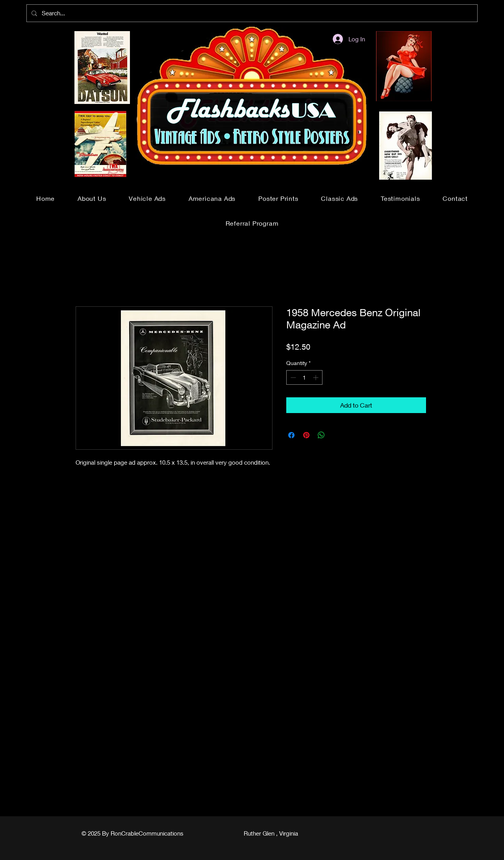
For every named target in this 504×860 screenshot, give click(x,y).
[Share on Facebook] (291, 435)
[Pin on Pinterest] (306, 435)
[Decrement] (292, 377)
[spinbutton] (304, 377)
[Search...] (251, 13)
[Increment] (316, 377)
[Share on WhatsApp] (321, 435)
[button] (147, 198)
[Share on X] (336, 435)
